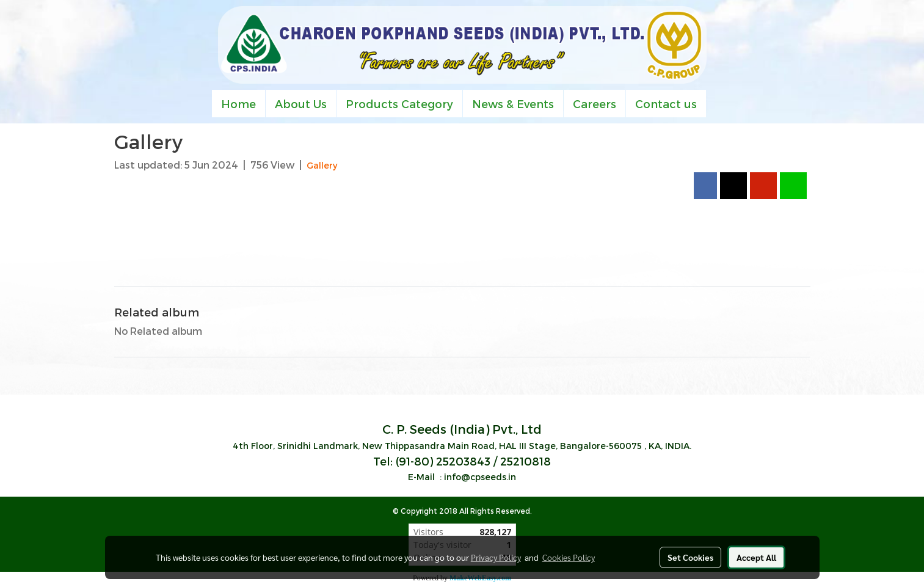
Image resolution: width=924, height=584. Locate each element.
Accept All (756, 557)
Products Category (399, 104)
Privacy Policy (496, 557)
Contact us (666, 104)
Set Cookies (690, 557)
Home (238, 104)
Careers (595, 104)
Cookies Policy (569, 557)
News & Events (513, 104)
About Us (301, 104)
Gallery (322, 165)
